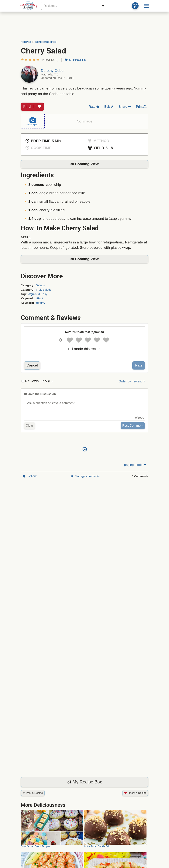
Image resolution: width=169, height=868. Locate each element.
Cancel (32, 365)
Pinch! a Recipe (135, 793)
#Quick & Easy (38, 294)
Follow (29, 476)
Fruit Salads (44, 290)
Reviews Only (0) (39, 381)
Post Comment (133, 426)
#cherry (40, 303)
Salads (40, 285)
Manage (85, 476)
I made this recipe (86, 349)
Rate (139, 365)
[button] (40, 60)
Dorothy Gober (53, 71)
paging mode (135, 465)
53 (75, 60)
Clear (29, 426)
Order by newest (132, 381)
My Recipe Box (85, 782)
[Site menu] (146, 6)
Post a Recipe (33, 793)
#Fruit (39, 298)
